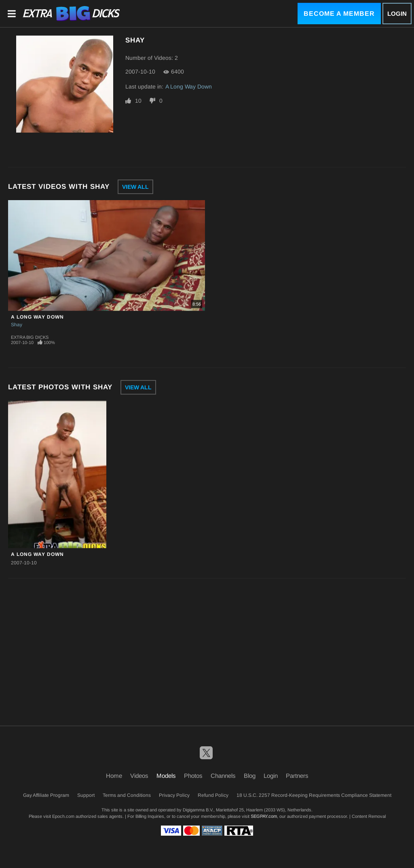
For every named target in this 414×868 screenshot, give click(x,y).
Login (397, 14)
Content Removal (369, 816)
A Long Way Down (189, 87)
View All (135, 187)
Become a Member (339, 14)
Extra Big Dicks (30, 337)
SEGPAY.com (264, 816)
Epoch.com (63, 816)
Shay (17, 325)
